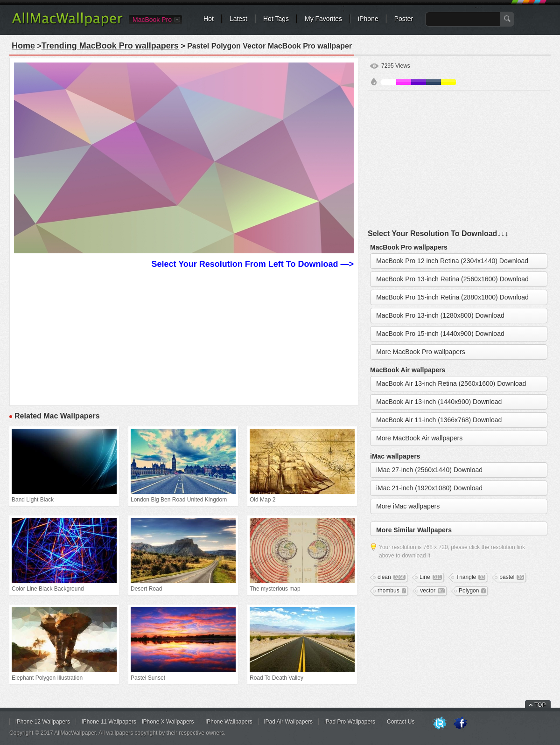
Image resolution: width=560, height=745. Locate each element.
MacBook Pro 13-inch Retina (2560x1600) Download (452, 279)
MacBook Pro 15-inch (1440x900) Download (440, 334)
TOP (540, 705)
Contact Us (401, 722)
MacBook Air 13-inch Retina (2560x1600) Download (451, 383)
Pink (404, 82)
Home (23, 46)
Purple (419, 82)
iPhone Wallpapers (229, 722)
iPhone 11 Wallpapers (109, 722)
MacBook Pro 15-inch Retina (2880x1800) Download (452, 297)
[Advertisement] (184, 336)
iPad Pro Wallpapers (350, 722)
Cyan (434, 82)
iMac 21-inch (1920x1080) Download (429, 488)
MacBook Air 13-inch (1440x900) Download (439, 402)
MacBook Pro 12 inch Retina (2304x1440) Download (452, 261)
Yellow (448, 82)
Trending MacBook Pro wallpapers (110, 46)
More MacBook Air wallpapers (419, 438)
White (389, 82)
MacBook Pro (152, 20)
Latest (238, 19)
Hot (209, 19)
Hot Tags (276, 19)
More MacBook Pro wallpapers (421, 352)
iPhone (368, 19)
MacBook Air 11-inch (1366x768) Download (439, 420)
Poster (404, 19)
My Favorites (323, 19)
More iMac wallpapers (408, 506)
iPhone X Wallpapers (168, 722)
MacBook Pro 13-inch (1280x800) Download (440, 315)
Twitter (440, 724)
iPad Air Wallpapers (288, 722)
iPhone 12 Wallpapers (43, 722)
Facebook (460, 724)
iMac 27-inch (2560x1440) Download (429, 470)
